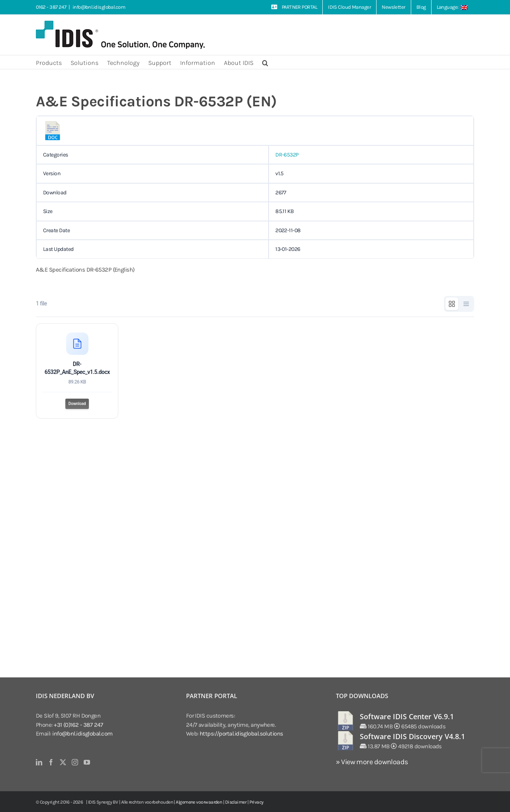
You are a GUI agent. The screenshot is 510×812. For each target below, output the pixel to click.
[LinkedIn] (39, 762)
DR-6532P (287, 155)
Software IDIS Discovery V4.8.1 (412, 736)
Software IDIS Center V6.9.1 (407, 716)
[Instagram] (75, 762)
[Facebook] (51, 762)
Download (77, 404)
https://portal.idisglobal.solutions (241, 734)
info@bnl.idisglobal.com (99, 7)
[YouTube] (87, 762)
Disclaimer (236, 802)
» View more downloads (372, 762)
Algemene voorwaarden (199, 802)
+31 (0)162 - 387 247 (78, 725)
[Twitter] (63, 762)
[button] (265, 62)
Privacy (257, 802)
